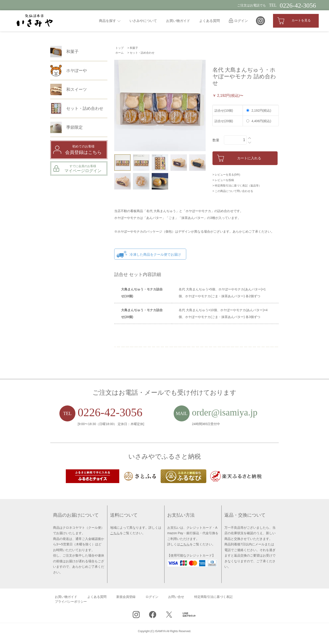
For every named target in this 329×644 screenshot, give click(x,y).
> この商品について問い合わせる (233, 191)
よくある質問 (210, 21)
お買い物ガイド (178, 21)
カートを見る (294, 21)
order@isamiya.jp (225, 412)
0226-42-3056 (110, 412)
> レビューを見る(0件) (226, 175)
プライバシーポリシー (71, 602)
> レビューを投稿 (223, 180)
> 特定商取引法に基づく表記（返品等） (237, 186)
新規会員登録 (126, 597)
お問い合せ (176, 597)
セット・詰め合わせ (142, 53)
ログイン (238, 21)
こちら (115, 533)
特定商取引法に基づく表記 (213, 597)
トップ (119, 48)
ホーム (119, 53)
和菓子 (134, 48)
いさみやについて (143, 21)
